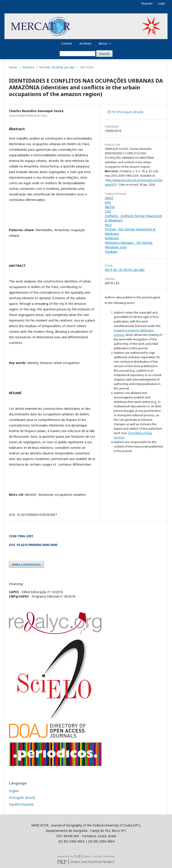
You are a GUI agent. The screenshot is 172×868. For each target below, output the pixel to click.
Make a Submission (26, 564)
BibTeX (110, 207)
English (14, 791)
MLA (108, 225)
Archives (85, 43)
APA (108, 202)
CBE (108, 211)
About (103, 43)
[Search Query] (77, 54)
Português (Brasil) (22, 798)
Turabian (111, 252)
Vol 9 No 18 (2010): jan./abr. (57, 67)
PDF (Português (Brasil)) (127, 112)
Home (13, 67)
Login (162, 3)
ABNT (109, 198)
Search (104, 54)
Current (67, 43)
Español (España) (21, 804)
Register (147, 3)
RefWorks (112, 238)
